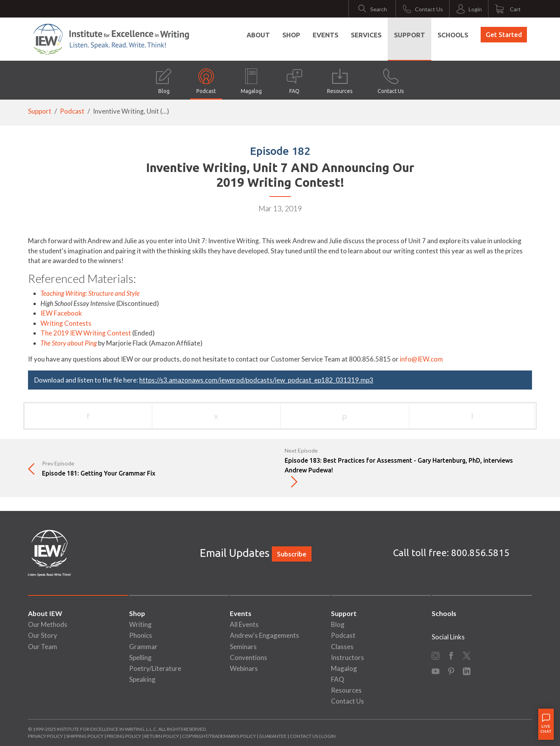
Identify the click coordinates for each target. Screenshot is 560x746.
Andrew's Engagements (264, 635)
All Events (244, 624)
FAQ (294, 81)
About (258, 35)
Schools (453, 35)
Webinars (244, 668)
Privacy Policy (45, 736)
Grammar (143, 647)
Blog (164, 81)
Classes (342, 647)
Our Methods (48, 624)
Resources (340, 81)
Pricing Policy (124, 736)
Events (325, 35)
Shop (291, 35)
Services (366, 35)
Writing (140, 624)
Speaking (142, 679)
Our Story (43, 635)
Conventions (248, 657)
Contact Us (391, 81)
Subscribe (292, 554)
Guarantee (273, 736)
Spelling (140, 657)
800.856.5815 (480, 553)
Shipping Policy (85, 736)
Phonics (141, 635)
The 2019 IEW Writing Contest (86, 333)
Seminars (243, 647)
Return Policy (162, 736)
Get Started (504, 34)
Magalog (251, 81)
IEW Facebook (61, 313)
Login (328, 736)
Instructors (347, 657)
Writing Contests (66, 323)
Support (409, 35)
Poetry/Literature (155, 668)
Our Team (43, 647)
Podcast (206, 81)
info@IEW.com (421, 359)
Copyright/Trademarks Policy (219, 736)
